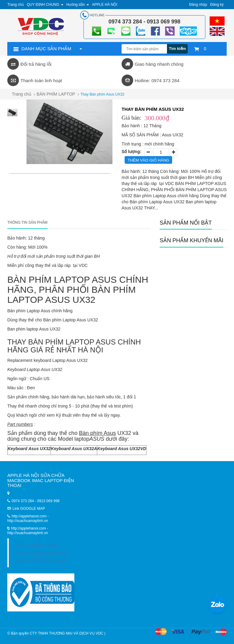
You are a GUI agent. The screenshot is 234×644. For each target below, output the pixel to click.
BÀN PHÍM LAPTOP (56, 94)
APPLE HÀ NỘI (105, 5)
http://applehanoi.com (29, 528)
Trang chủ (16, 5)
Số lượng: (131, 152)
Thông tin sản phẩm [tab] (27, 222)
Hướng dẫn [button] (78, 5)
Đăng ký (217, 5)
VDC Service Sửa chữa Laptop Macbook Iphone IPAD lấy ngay (41, 553)
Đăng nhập (198, 5)
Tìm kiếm (177, 49)
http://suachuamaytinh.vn (28, 533)
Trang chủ (22, 94)
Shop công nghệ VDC (25, 639)
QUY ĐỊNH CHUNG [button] (45, 5)
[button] (80, 49)
